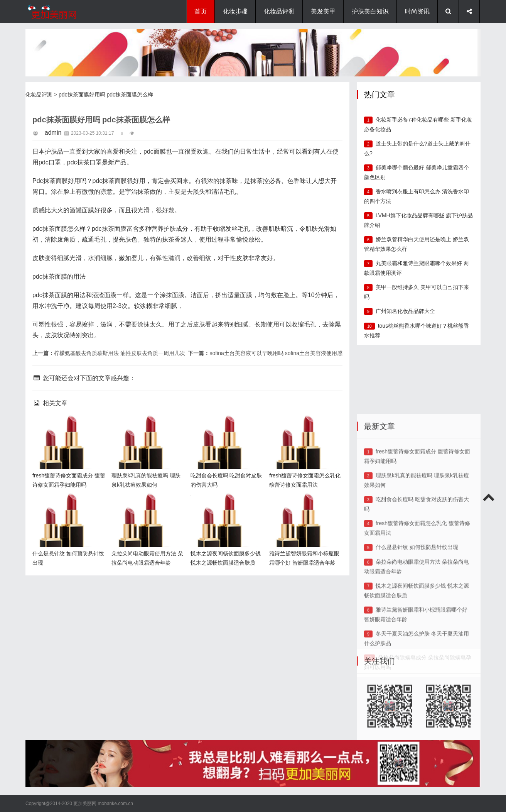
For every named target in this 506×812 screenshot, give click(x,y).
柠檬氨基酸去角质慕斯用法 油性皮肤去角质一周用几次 (120, 353)
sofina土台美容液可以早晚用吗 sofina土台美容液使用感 (276, 353)
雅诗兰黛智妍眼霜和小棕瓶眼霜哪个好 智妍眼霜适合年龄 (304, 505)
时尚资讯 (417, 11)
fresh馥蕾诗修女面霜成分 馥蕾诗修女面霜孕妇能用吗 (67, 427)
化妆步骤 (235, 11)
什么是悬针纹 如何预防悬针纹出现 (417, 614)
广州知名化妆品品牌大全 (405, 311)
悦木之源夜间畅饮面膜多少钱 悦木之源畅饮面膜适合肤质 (225, 505)
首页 (201, 11)
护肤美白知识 (370, 11)
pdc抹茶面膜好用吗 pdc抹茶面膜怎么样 (106, 95)
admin (53, 133)
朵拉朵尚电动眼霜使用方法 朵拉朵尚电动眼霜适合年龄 (146, 505)
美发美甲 (323, 11)
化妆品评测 (279, 11)
